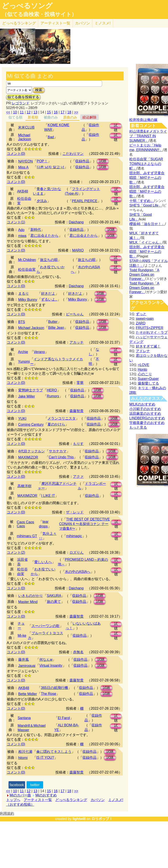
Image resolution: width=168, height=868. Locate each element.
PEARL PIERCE (85, 201)
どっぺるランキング (71, 800)
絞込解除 (89, 117)
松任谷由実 (27, 269)
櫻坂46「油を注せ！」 (147, 224)
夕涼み (42, 201)
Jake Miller (27, 396)
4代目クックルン (32, 451)
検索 (39, 90)
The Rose (48, 694)
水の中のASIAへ (78, 572)
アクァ (78, 477)
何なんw (46, 660)
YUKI (22, 419)
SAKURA (54, 596)
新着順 (33, 117)
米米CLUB (26, 127)
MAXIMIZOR (28, 457)
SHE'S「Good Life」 (146, 205)
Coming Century (31, 425)
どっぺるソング (27, 6)
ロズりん (77, 552)
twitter (35, 785)
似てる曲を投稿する (23, 97)
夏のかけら (56, 424)
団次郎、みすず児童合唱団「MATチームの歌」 (147, 178)
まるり (24, 293)
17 (62, 112)
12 (29, 112)
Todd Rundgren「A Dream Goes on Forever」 (144, 274)
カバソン (82, 23)
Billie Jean (56, 328)
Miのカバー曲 (20, 795)
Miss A (23, 167)
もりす (78, 444)
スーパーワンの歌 (46, 626)
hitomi (23, 758)
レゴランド (21, 103)
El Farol (64, 718)
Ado (21, 230)
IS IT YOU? (45, 758)
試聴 (116, 126)
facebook (17, 785)
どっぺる (19, 23)
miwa (22, 236)
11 (22, 112)
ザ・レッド (75, 512)
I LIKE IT (48, 496)
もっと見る (138, 427)
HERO (52, 390)
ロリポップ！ (102, 819)
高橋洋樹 (24, 486)
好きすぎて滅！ (148, 346)
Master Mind (28, 602)
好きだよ (48, 293)
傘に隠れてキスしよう (54, 752)
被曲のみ (51, 117)
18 (69, 112)
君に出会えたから (44, 236)
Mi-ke (22, 636)
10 (15, 112)
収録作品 (82, 161)
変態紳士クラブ (31, 390)
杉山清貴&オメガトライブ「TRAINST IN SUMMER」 (148, 136)
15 (49, 112)
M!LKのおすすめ (142, 404)
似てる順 (15, 117)
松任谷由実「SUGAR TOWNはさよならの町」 (146, 164)
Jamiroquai (27, 666)
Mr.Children (27, 260)
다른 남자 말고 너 (50, 167)
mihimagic (74, 536)
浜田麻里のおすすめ (145, 414)
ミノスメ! (103, 23)
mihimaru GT (27, 536)
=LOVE (144, 365)
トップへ (13, 800)
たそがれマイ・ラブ (152, 332)
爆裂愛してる (148, 383)
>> (76, 112)
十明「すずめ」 (142, 201)
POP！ (42, 161)
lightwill (79, 819)
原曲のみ (70, 117)
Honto (143, 369)
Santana (24, 718)
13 (35, 112)
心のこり (145, 374)
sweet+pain (145, 319)
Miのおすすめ (46, 795)
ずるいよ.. (49, 299)
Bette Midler (28, 694)
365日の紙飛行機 (54, 688)
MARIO (78, 250)
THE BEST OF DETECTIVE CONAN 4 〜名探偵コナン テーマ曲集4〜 (85, 524)
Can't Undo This (61, 457)
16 (56, 112)
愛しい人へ (43, 562)
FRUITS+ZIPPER (150, 328)
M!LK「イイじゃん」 (146, 242)
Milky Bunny (28, 300)
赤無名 (78, 652)
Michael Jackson (25, 137)
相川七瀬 (25, 752)
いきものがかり (31, 596)
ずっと (141, 314)
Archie (23, 352)
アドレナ (143, 351)
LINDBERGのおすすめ (147, 418)
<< (8, 112)
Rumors (53, 396)
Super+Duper (148, 379)
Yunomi (24, 362)
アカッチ (77, 342)
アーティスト (55, 23)
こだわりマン (73, 154)
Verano (39, 352)
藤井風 (24, 660)
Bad (51, 137)
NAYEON (26, 161)
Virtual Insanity (51, 665)
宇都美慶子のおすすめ (147, 423)
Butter (53, 322)
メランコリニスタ (62, 418)
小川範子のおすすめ (145, 409)
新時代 (36, 230)
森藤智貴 (77, 411)
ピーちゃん (75, 314)
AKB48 (23, 191)
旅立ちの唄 (49, 260)
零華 (80, 383)
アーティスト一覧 (38, 800)
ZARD (141, 323)
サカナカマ (58, 451)
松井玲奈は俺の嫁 (143, 120)
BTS (22, 322)
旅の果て (54, 602)
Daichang (76, 222)
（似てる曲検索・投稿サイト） (39, 14)
